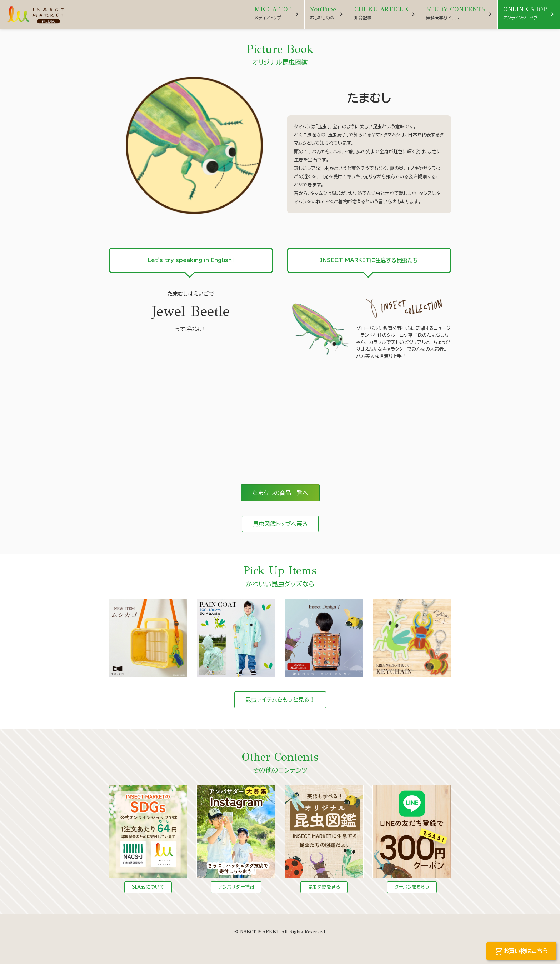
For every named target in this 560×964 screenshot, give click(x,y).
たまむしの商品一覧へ (280, 493)
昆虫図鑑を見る (324, 887)
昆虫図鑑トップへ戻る (280, 524)
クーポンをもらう (412, 887)
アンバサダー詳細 (236, 887)
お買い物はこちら (521, 951)
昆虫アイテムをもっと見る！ (280, 700)
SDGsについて (148, 887)
